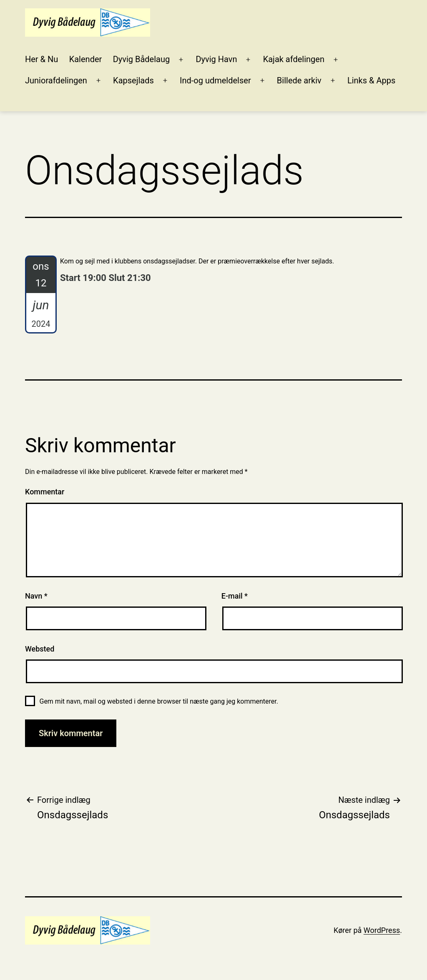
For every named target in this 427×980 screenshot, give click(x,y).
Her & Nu (41, 59)
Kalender (86, 59)
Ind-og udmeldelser (215, 80)
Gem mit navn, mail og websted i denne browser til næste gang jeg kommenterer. (158, 701)
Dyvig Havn (216, 59)
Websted (40, 649)
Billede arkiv (299, 80)
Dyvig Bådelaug (142, 59)
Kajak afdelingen (294, 59)
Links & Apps (371, 80)
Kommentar (45, 492)
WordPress (382, 930)
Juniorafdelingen (56, 80)
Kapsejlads (133, 80)
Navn (36, 596)
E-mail (235, 596)
